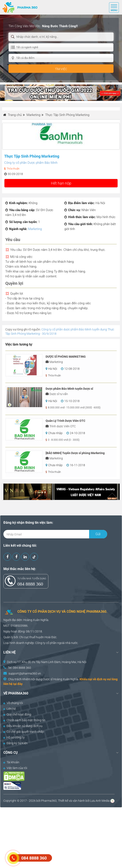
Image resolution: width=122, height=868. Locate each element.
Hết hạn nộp (61, 183)
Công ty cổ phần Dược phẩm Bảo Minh (31, 163)
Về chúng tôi (13, 703)
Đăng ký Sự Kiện (15, 743)
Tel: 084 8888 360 (19, 668)
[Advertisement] (61, 837)
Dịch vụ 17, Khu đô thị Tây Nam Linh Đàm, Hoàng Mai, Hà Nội (47, 662)
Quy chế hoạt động (17, 714)
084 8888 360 (30, 584)
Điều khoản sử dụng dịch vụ (23, 726)
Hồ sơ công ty (14, 737)
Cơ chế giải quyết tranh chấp (24, 732)
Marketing (35, 229)
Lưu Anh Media (100, 801)
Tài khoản (11, 762)
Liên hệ (10, 709)
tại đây (18, 684)
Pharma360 (49, 801)
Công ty (40, 643)
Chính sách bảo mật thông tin (24, 720)
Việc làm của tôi (15, 768)
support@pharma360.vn (25, 673)
